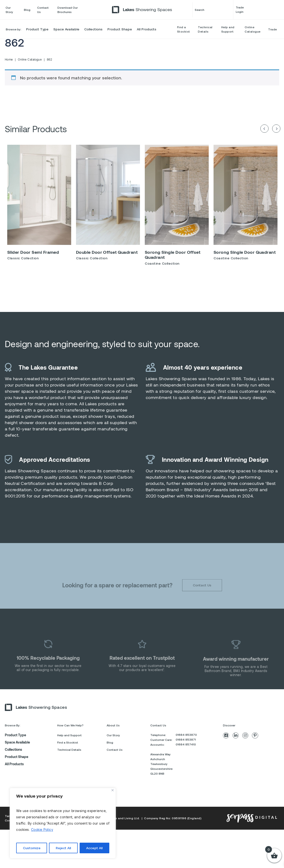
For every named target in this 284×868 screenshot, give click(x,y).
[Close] (113, 790)
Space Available (66, 29)
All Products (147, 29)
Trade (273, 29)
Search (213, 10)
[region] (63, 823)
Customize (32, 848)
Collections (93, 29)
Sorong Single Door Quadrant (245, 255)
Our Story (9, 10)
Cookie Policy (42, 830)
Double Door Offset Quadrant (107, 255)
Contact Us (43, 10)
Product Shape (120, 29)
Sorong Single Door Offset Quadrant (173, 258)
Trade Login (257, 10)
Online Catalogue (253, 29)
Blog (27, 10)
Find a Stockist (184, 29)
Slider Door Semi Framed (33, 255)
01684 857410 (186, 759)
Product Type (37, 29)
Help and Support (228, 29)
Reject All (63, 848)
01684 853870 (186, 749)
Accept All (94, 848)
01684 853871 (186, 754)
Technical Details (205, 29)
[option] (39, 207)
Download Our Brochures (68, 10)
